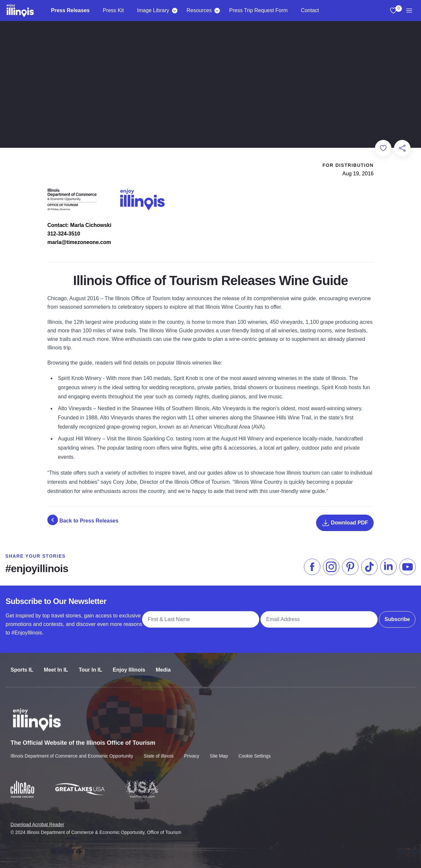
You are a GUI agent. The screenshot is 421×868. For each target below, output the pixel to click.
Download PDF (345, 523)
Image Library (153, 10)
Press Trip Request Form (259, 10)
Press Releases (70, 10)
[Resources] (217, 11)
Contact (310, 10)
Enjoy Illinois (129, 665)
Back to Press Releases (83, 520)
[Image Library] (174, 11)
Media (163, 665)
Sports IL (22, 665)
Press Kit (113, 10)
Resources (199, 10)
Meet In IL (56, 665)
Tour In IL (90, 665)
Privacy (192, 750)
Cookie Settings (255, 750)
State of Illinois (159, 750)
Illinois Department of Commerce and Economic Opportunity (72, 750)
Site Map (219, 750)
